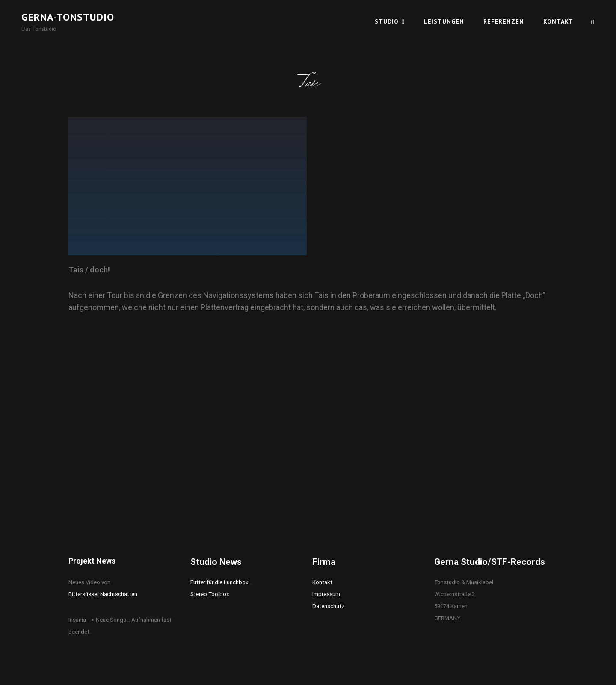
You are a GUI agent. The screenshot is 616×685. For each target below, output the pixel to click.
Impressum (326, 594)
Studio (387, 21)
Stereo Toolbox (210, 594)
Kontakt (558, 21)
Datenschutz (328, 606)
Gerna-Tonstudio (68, 17)
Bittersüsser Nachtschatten (103, 594)
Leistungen (444, 21)
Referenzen (504, 21)
